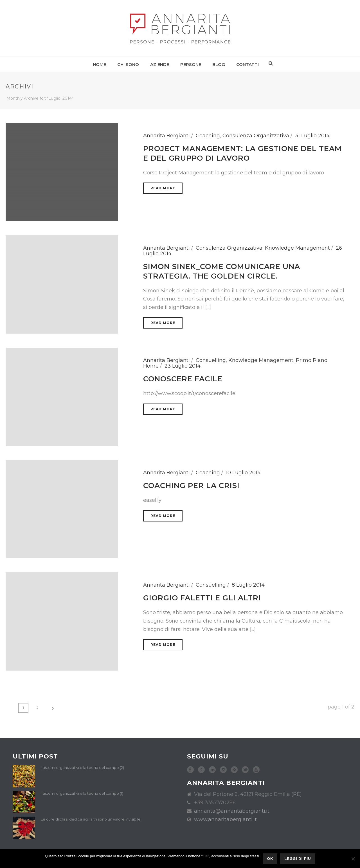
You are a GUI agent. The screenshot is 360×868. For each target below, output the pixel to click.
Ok (270, 859)
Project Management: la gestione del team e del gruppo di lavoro (243, 153)
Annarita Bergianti (166, 136)
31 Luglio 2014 (312, 136)
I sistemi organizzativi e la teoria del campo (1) (82, 793)
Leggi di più (298, 859)
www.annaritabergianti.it (225, 819)
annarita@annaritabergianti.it (232, 811)
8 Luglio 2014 (248, 585)
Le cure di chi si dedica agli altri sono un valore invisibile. (91, 819)
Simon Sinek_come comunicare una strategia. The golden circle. (222, 271)
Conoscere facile (183, 379)
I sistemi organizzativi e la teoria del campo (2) (82, 767)
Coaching (208, 136)
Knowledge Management (297, 248)
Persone (191, 64)
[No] (353, 859)
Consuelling (211, 360)
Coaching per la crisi (191, 486)
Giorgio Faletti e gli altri (202, 598)
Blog (219, 64)
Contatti (247, 64)
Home (99, 64)
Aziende (160, 64)
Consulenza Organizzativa (256, 136)
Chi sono (128, 64)
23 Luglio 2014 (183, 366)
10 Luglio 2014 (243, 473)
